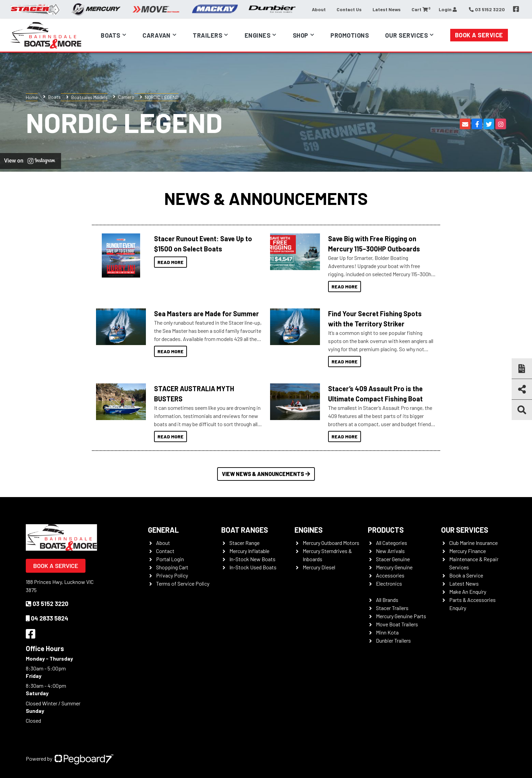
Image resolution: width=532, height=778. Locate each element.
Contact (165, 551)
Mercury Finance (468, 551)
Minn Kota (387, 632)
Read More (170, 262)
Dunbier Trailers (393, 640)
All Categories (392, 543)
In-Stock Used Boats (253, 567)
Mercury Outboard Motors (331, 543)
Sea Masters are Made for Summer (206, 314)
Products (386, 530)
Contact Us (349, 9)
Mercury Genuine (394, 567)
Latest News (387, 9)
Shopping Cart (172, 567)
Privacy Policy (172, 575)
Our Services (406, 35)
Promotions (350, 35)
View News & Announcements (266, 474)
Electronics (389, 583)
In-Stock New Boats (252, 559)
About (319, 9)
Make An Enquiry (468, 592)
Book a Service (479, 35)
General (163, 530)
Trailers (207, 35)
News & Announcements (266, 198)
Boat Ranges (245, 530)
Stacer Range (244, 543)
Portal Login (170, 559)
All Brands (387, 600)
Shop (301, 35)
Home (32, 97)
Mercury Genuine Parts (401, 616)
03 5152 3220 (47, 604)
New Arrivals (390, 551)
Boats (111, 35)
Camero (126, 97)
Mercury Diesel (319, 567)
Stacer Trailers (392, 608)
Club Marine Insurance (473, 543)
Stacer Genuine (393, 559)
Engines (258, 35)
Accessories (390, 575)
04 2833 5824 (47, 618)
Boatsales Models (89, 97)
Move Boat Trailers (397, 624)
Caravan (157, 35)
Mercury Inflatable (249, 551)
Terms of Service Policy (183, 583)
